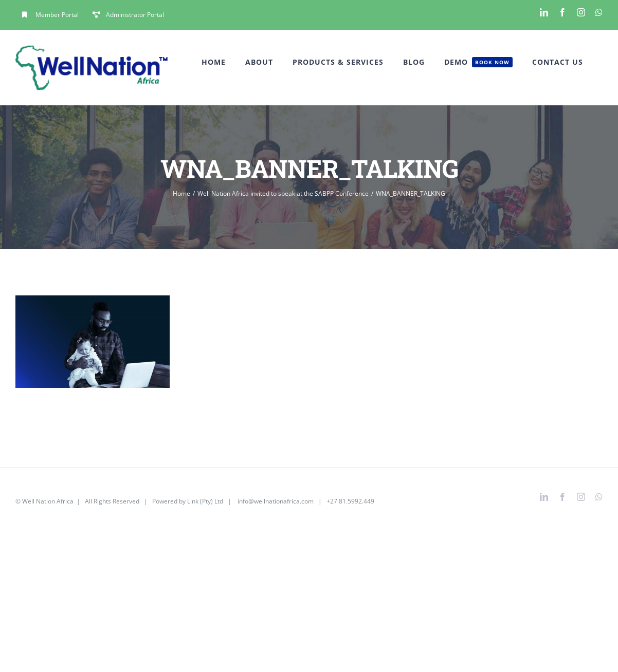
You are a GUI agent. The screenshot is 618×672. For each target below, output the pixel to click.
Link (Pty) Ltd (205, 501)
